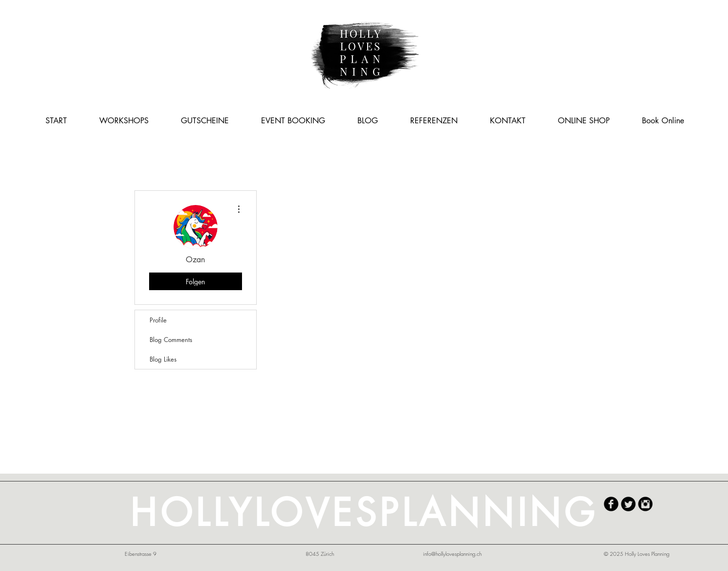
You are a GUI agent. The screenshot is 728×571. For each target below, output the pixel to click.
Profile (158, 320)
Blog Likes (163, 359)
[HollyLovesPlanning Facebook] (611, 504)
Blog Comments (171, 340)
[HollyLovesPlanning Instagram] (645, 504)
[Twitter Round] (628, 504)
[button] (124, 121)
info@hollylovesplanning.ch (452, 554)
